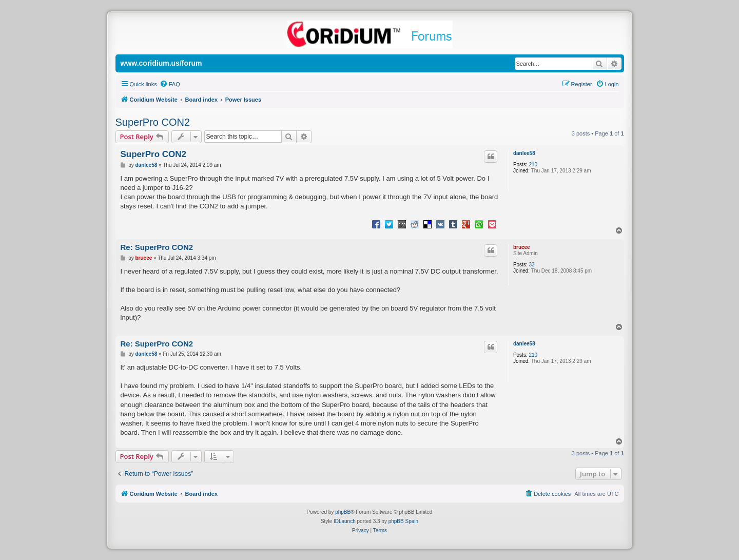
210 (533, 165)
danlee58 (524, 153)
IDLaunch (345, 521)
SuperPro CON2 (153, 122)
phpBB (343, 512)
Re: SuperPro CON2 (157, 247)
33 (531, 265)
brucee (522, 247)
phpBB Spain (403, 521)
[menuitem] (170, 84)
